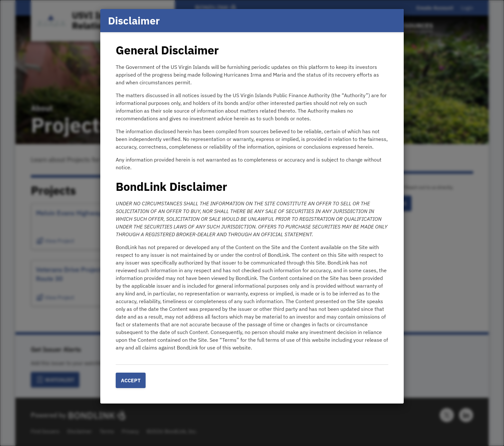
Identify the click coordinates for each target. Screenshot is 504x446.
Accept (131, 380)
